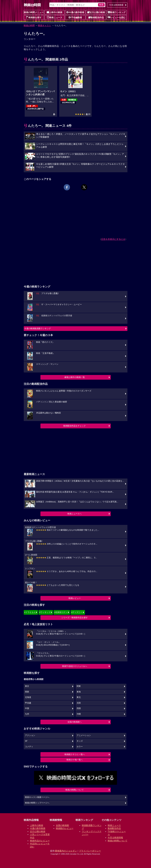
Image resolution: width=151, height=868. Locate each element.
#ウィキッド (45, 612)
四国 (79, 708)
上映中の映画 (54, 12)
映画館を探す (34, 17)
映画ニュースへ (75, 514)
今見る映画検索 (116, 5)
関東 (79, 686)
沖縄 (79, 714)
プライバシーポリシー (90, 851)
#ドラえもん (30, 612)
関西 (27, 692)
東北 (79, 697)
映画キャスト (45, 25)
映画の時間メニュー (34, 12)
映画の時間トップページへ (37, 803)
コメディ (29, 747)
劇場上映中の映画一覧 (75, 377)
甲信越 (28, 703)
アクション (30, 735)
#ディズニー (77, 612)
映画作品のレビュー (40, 841)
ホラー (80, 747)
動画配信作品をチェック (75, 426)
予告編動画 (75, 17)
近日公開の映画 (96, 12)
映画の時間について (75, 790)
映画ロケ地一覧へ (75, 760)
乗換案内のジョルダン (66, 851)
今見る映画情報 (115, 838)
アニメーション (84, 735)
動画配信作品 (96, 17)
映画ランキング (117, 12)
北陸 (79, 703)
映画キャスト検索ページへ (37, 797)
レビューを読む (117, 17)
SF (26, 741)
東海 (79, 692)
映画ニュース (54, 17)
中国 (27, 708)
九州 (27, 714)
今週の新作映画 (75, 12)
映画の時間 (29, 25)
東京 (27, 686)
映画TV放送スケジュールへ (75, 666)
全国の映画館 (62, 825)
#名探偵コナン (61, 612)
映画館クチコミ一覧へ (75, 754)
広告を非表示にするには (113, 239)
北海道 (28, 697)
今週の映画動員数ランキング (38, 329)
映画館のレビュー (65, 828)
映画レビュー (75, 598)
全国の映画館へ (75, 722)
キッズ (80, 741)
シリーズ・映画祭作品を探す (75, 618)
